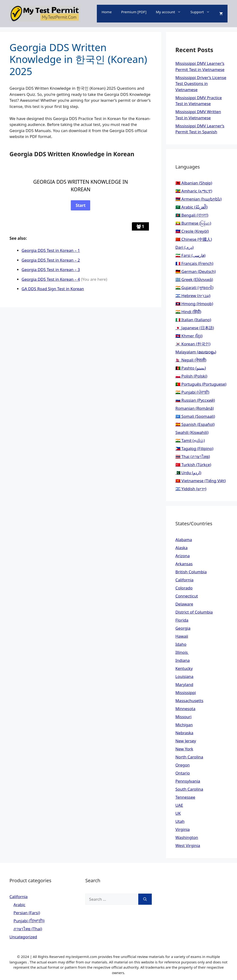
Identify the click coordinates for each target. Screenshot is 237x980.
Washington (187, 837)
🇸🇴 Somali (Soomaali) (195, 416)
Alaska (182, 548)
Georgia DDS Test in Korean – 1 (51, 250)
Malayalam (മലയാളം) (196, 352)
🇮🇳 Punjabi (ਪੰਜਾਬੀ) (192, 392)
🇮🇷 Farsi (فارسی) (190, 255)
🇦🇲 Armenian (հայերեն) (199, 199)
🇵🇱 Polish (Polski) (191, 376)
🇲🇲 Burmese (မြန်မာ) (193, 223)
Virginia (183, 829)
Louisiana (184, 676)
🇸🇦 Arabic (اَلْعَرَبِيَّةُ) (192, 207)
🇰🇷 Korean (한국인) (193, 344)
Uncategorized (23, 937)
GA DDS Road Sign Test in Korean (53, 289)
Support (202, 12)
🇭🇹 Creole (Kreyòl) (192, 231)
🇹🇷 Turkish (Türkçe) (193, 465)
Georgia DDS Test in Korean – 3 (51, 269)
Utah (180, 821)
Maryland (184, 684)
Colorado (184, 588)
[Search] (145, 899)
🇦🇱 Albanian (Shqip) (194, 183)
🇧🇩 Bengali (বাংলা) (192, 215)
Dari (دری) (185, 247)
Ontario (183, 773)
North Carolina (189, 757)
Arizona (183, 556)
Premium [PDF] (134, 12)
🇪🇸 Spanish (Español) (195, 424)
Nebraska (184, 733)
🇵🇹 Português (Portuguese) (201, 384)
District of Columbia (194, 612)
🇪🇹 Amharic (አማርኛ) (194, 191)
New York (184, 749)
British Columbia (191, 572)
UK (178, 813)
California (185, 580)
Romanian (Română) (195, 408)
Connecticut (187, 596)
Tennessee (185, 797)
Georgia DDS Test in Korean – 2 (51, 260)
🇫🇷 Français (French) (194, 263)
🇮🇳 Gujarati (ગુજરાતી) (195, 287)
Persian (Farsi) (27, 913)
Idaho (181, 644)
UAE (179, 805)
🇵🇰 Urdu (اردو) (188, 473)
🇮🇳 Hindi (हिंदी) (188, 312)
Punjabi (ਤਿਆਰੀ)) (29, 921)
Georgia (183, 628)
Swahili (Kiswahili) (192, 432)
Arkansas (184, 564)
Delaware (184, 604)
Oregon (183, 765)
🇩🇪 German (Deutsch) (196, 271)
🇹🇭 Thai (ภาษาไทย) (193, 457)
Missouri (183, 717)
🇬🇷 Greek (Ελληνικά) (194, 279)
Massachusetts (189, 701)
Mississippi (186, 693)
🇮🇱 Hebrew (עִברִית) (193, 296)
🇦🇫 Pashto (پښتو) (191, 368)
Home (107, 12)
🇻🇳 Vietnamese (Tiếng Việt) (201, 481)
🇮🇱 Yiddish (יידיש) (191, 489)
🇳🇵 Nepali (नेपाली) (191, 360)
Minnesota (186, 709)
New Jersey (186, 741)
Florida (182, 620)
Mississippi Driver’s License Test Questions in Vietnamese (201, 84)
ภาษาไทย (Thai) (28, 929)
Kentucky (184, 668)
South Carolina (189, 789)
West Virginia (188, 845)
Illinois (182, 652)
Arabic (19, 905)
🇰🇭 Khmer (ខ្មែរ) (189, 336)
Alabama (184, 540)
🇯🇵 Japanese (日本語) (195, 328)
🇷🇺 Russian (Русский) (195, 400)
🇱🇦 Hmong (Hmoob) (194, 304)
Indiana (183, 660)
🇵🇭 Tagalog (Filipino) (194, 448)
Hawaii (182, 636)
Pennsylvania (188, 781)
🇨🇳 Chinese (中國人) (194, 239)
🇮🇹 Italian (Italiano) (193, 320)
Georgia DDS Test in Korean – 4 (51, 279)
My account (171, 12)
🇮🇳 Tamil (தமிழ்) (190, 440)
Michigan (184, 725)
